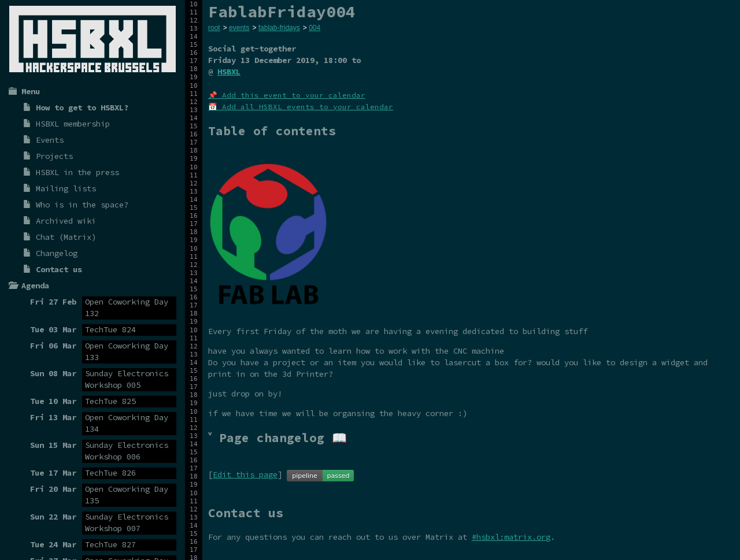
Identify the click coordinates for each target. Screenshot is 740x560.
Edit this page (245, 474)
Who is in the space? (82, 205)
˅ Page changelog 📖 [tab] (277, 438)
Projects (54, 156)
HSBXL (229, 72)
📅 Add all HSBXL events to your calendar (301, 107)
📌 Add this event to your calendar (287, 95)
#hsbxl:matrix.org (511, 537)
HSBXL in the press (77, 172)
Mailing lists (66, 188)
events (239, 28)
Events (50, 140)
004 (314, 28)
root (214, 28)
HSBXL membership (73, 124)
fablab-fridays (279, 28)
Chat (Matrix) (66, 237)
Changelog (57, 253)
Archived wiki (66, 221)
